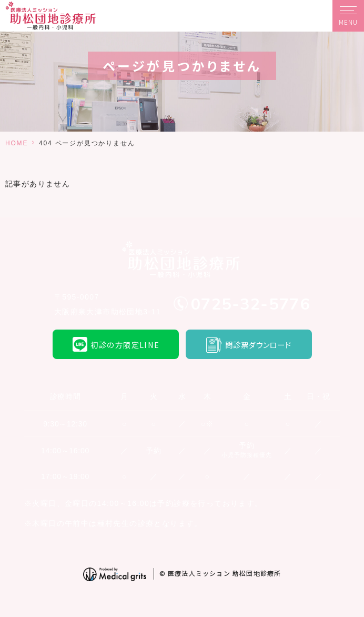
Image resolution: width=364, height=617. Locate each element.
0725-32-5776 (250, 304)
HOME (17, 143)
